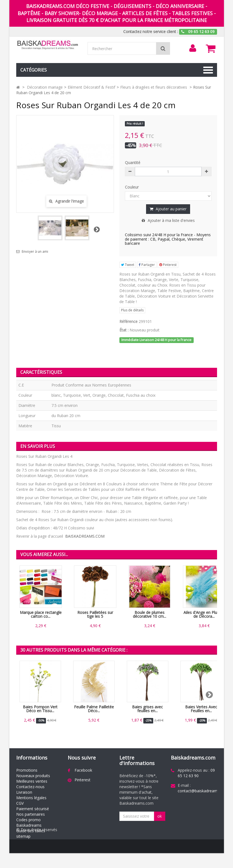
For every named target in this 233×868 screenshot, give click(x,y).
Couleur (132, 187)
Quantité (133, 163)
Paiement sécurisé (33, 809)
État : (124, 330)
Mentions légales (31, 798)
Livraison (24, 792)
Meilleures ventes (32, 781)
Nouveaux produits (33, 776)
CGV (20, 803)
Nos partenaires (31, 814)
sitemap (23, 836)
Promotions (27, 770)
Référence (128, 321)
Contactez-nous (30, 787)
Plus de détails (132, 310)
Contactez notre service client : (151, 32)
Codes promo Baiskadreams (29, 822)
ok (160, 816)
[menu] (193, 48)
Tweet (128, 265)
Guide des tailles (31, 831)
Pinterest (168, 265)
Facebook (83, 770)
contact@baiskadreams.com (203, 791)
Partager (147, 265)
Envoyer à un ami (35, 252)
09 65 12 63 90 (196, 773)
